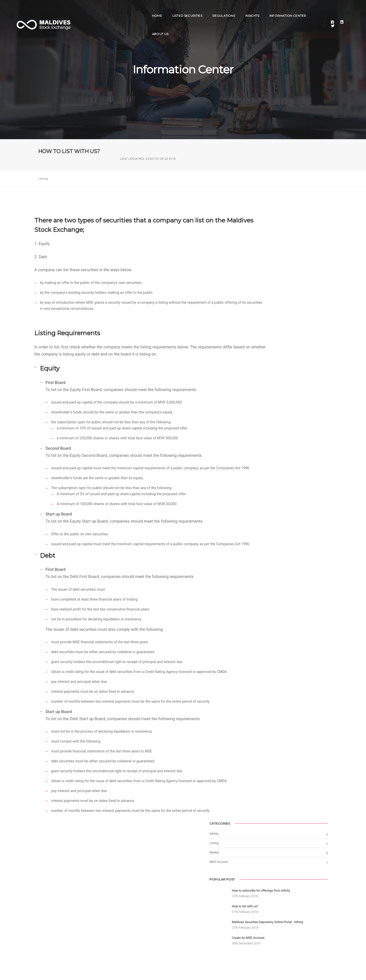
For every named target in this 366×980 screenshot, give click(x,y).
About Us (301, 9)
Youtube (192, 920)
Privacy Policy (49, 932)
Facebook (193, 901)
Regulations (200, 9)
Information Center (264, 9)
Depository (269, 913)
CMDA (266, 920)
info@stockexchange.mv (138, 913)
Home (134, 9)
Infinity (266, 901)
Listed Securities (164, 9)
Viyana (266, 907)
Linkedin (193, 907)
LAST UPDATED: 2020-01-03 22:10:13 (300, 154)
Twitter (192, 913)
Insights (229, 9)
